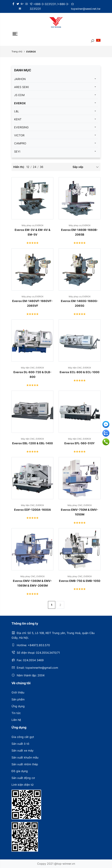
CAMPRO (20, 143)
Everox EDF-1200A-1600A (33, 510)
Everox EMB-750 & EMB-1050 (80, 581)
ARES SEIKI (21, 87)
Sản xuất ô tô (20, 744)
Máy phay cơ (28, 225)
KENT (18, 119)
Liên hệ (16, 720)
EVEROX (20, 103)
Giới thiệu (18, 692)
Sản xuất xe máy (23, 750)
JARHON (20, 79)
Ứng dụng (18, 706)
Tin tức (16, 713)
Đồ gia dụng (20, 771)
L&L (17, 111)
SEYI (17, 152)
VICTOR (19, 135)
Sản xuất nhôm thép (25, 764)
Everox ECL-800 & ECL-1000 (80, 372)
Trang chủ (17, 51)
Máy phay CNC (76, 505)
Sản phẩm (18, 699)
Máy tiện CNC (28, 368)
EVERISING (21, 127)
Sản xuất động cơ (23, 778)
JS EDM (19, 95)
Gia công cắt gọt (23, 737)
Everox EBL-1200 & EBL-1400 (33, 443)
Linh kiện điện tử (23, 785)
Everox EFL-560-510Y (80, 443)
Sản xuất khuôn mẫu (25, 757)
